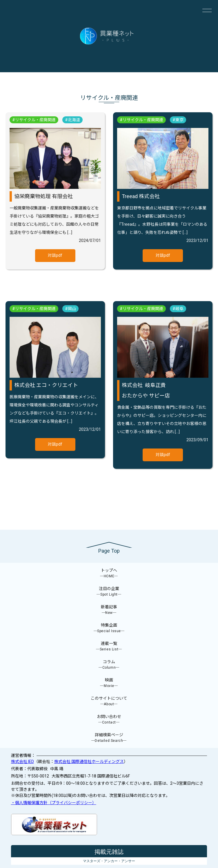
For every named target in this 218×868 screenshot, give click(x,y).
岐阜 (179, 309)
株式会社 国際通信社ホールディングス (89, 762)
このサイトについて (109, 701)
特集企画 (109, 628)
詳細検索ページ (109, 738)
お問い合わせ (109, 720)
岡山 (72, 309)
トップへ (109, 573)
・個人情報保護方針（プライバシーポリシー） (54, 803)
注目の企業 (109, 592)
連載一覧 (109, 647)
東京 (179, 120)
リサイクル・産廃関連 (35, 120)
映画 (109, 683)
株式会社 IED (22, 762)
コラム (109, 665)
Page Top (109, 551)
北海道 (74, 120)
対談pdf (55, 255)
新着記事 (109, 610)
